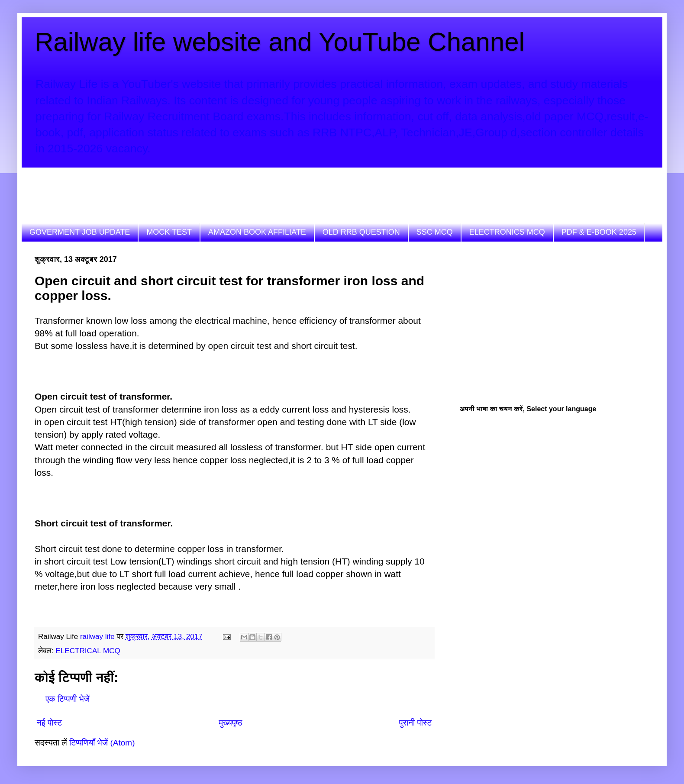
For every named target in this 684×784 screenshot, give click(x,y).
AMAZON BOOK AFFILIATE (257, 232)
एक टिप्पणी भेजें (68, 699)
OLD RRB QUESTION (361, 232)
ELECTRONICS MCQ (507, 232)
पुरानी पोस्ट (415, 723)
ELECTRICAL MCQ (88, 651)
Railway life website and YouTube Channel (280, 42)
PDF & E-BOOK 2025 (599, 232)
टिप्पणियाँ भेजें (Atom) (102, 743)
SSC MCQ (435, 232)
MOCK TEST (169, 232)
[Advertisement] (192, 187)
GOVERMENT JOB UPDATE (80, 232)
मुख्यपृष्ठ (231, 723)
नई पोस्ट (49, 723)
